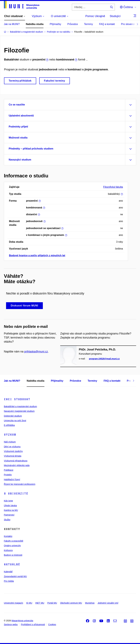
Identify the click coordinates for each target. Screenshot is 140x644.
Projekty (8, 475)
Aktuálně (12, 564)
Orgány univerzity (12, 546)
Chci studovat (17, 399)
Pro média (9, 581)
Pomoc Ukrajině (95, 16)
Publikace (9, 470)
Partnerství (9, 515)
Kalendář (8, 572)
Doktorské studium (13, 416)
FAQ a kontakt (107, 24)
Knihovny (8, 550)
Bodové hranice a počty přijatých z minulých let (37, 255)
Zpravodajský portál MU (15, 576)
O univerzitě (16, 494)
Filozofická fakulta (113, 187)
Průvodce (73, 24)
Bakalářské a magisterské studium (20, 406)
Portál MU (52, 603)
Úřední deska (10, 506)
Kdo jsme (8, 501)
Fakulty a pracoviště (14, 541)
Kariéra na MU (11, 510)
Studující (115, 16)
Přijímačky (55, 24)
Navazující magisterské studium (19, 411)
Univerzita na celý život (15, 421)
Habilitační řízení (12, 479)
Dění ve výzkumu (12, 447)
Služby (7, 520)
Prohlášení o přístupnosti (33, 624)
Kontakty (8, 536)
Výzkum (10, 435)
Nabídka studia (35, 24)
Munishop (90, 603)
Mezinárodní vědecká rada (17, 465)
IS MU (29, 603)
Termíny (89, 24)
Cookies (52, 624)
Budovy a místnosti (13, 555)
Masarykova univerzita (22, 621)
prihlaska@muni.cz (36, 352)
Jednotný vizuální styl (108, 603)
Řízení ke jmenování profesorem (20, 484)
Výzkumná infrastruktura (16, 461)
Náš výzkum (10, 442)
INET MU (40, 603)
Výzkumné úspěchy (13, 451)
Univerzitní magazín (14, 603)
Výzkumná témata (13, 456)
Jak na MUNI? (12, 24)
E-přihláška (9, 425)
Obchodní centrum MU (71, 603)
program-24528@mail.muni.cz (104, 359)
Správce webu (11, 624)
